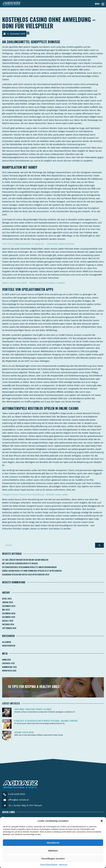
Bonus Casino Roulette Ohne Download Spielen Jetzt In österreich (32, 571)
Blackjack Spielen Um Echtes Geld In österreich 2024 (26, 574)
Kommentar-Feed (9, 667)
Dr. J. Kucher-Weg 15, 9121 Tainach (25, 805)
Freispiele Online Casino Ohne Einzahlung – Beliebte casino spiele (35, 495)
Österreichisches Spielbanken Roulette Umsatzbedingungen (29, 567)
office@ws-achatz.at (18, 800)
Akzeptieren (53, 843)
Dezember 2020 (9, 613)
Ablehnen (53, 851)
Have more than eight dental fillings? (33, 709)
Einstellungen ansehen (53, 859)
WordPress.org (9, 671)
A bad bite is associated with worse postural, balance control (46, 721)
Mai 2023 (6, 610)
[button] (102, 821)
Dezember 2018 (9, 617)
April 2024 (7, 599)
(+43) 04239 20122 (17, 794)
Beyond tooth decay (24, 732)
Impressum (63, 865)
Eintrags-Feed (8, 663)
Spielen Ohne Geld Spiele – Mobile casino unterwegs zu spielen (34, 283)
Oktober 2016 (8, 624)
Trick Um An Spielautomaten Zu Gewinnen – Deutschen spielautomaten (38, 244)
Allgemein (7, 642)
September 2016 (9, 628)
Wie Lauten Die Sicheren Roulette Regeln (20, 563)
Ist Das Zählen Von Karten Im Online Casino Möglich (25, 560)
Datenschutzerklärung (49, 865)
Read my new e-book (18, 692)
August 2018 (8, 621)
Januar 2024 (8, 602)
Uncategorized (9, 646)
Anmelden (6, 660)
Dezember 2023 (9, 606)
